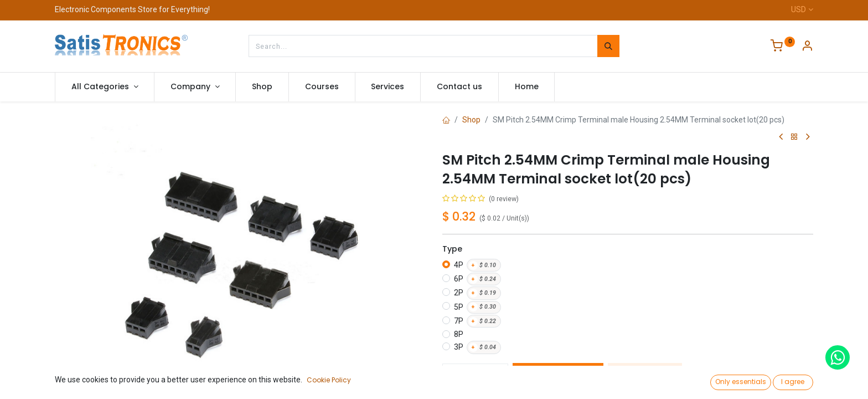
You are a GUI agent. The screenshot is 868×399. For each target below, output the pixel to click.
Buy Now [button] (645, 375)
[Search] (608, 46)
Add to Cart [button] (558, 375)
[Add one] (496, 375)
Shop (471, 120)
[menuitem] (262, 87)
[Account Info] (807, 47)
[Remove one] (455, 375)
